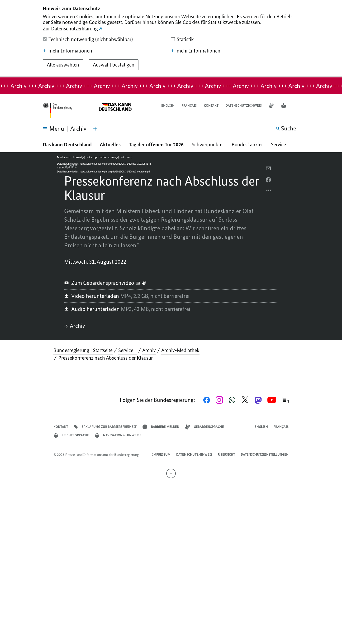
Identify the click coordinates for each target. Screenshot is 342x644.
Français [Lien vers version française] (189, 106)
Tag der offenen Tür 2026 (156, 145)
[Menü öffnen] (48, 129)
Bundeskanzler (247, 145)
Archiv (75, 326)
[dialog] (171, 39)
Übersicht (227, 455)
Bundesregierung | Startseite (83, 350)
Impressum (161, 455)
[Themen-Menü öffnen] (95, 129)
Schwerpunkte (208, 145)
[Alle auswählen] (63, 65)
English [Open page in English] (168, 106)
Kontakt (211, 106)
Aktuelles (110, 145)
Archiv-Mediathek (180, 350)
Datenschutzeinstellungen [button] (265, 455)
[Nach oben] (171, 473)
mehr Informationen (67, 51)
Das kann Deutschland (67, 145)
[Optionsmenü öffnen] (269, 191)
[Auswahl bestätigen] (114, 65)
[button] (296, 106)
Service (280, 145)
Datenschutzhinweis (244, 106)
